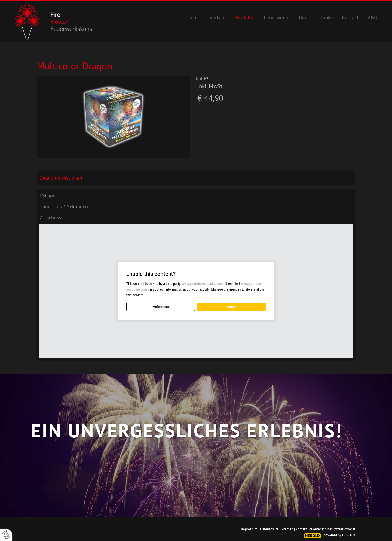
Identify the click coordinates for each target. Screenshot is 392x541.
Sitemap (287, 529)
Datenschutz (269, 529)
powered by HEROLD (339, 535)
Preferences (160, 307)
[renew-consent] (6, 535)
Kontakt (301, 529)
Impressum (249, 529)
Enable (231, 307)
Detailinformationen (61, 178)
